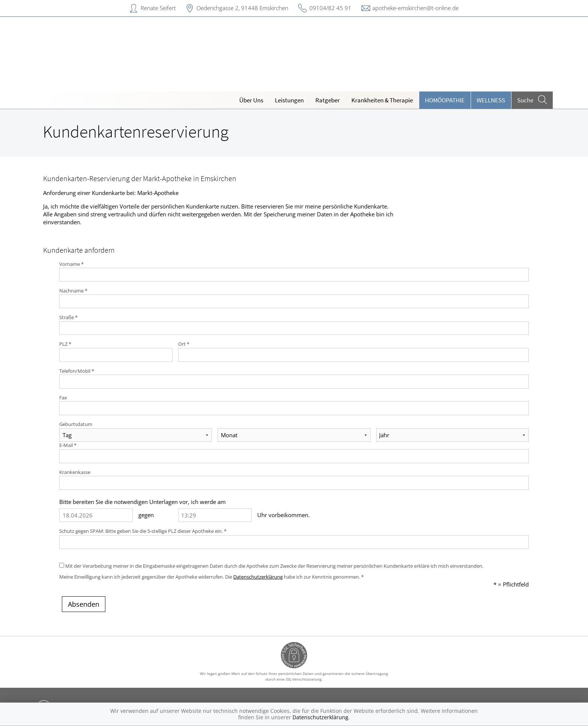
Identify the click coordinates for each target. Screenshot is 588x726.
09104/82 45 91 (330, 8)
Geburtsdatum (76, 424)
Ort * (184, 344)
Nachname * (73, 291)
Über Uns (251, 100)
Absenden (84, 604)
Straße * (68, 317)
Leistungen (289, 100)
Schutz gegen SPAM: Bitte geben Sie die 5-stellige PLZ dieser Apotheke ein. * (143, 531)
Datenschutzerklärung (258, 577)
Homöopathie (445, 100)
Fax (63, 397)
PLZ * (65, 344)
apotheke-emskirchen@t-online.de (415, 8)
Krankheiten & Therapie (382, 100)
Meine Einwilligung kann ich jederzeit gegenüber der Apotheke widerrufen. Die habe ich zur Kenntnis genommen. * (211, 577)
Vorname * (71, 264)
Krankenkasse (75, 472)
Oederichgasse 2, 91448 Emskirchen (242, 8)
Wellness (491, 100)
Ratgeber (328, 100)
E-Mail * (68, 445)
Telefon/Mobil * (77, 371)
